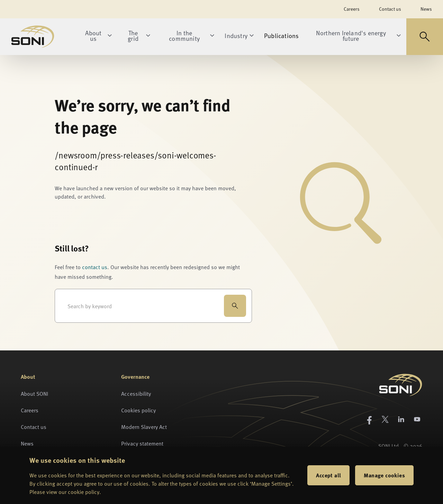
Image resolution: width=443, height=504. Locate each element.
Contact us (390, 9)
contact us (95, 267)
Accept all (328, 475)
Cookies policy (138, 410)
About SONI (34, 393)
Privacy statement (142, 443)
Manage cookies (384, 475)
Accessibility (136, 393)
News (426, 9)
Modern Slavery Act (144, 427)
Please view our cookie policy (64, 492)
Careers (352, 9)
